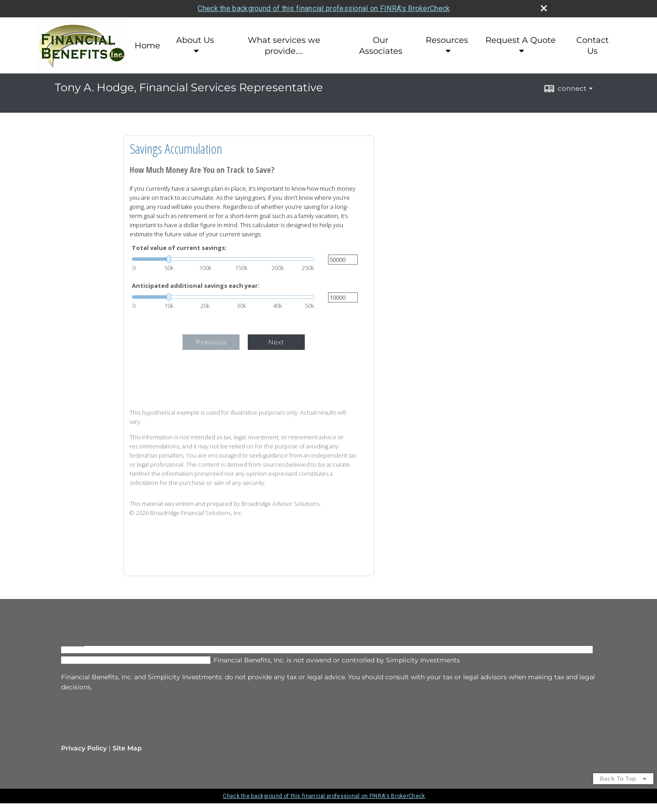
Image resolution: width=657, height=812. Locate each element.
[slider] (223, 259)
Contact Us (592, 46)
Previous (211, 342)
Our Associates (381, 46)
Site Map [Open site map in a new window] (127, 748)
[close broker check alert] (544, 8)
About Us (195, 40)
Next (276, 342)
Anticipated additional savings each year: (196, 286)
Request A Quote (521, 40)
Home (147, 46)
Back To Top (623, 778)
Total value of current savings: (179, 248)
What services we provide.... (284, 46)
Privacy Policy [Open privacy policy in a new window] (84, 748)
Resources (447, 40)
